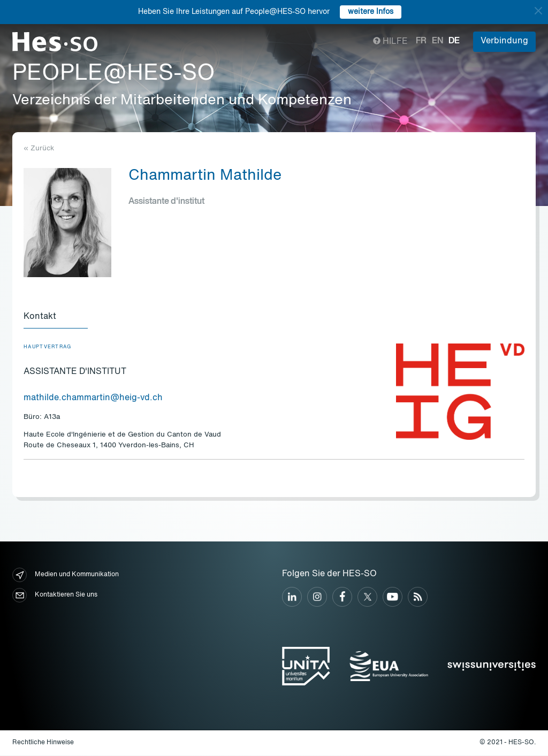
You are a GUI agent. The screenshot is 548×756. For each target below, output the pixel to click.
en (437, 41)
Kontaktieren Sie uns (55, 596)
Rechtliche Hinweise (43, 743)
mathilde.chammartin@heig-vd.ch (93, 399)
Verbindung (504, 41)
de (454, 41)
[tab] (56, 318)
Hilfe (390, 42)
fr (421, 41)
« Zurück (39, 148)
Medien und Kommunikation (66, 575)
